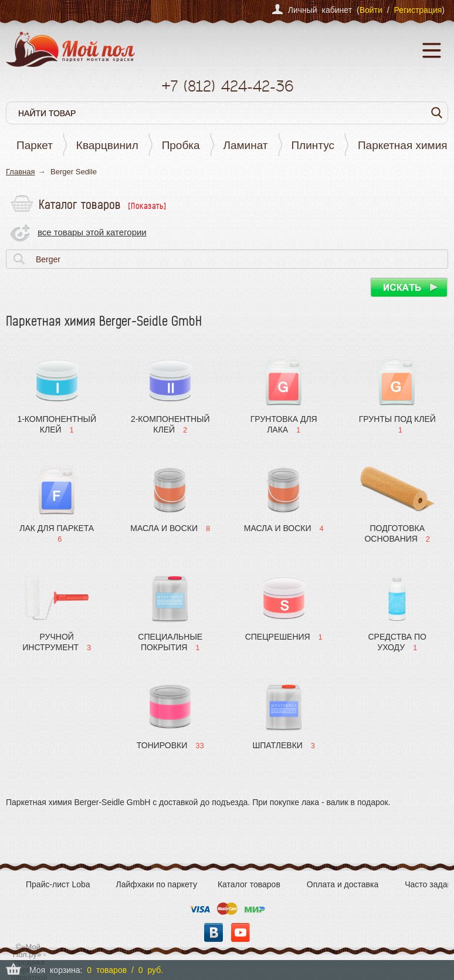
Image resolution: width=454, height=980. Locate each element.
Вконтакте (214, 932)
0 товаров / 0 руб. (125, 970)
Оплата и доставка (343, 884)
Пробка (181, 145)
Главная (20, 172)
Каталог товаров (249, 884)
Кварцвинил (107, 145)
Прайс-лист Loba (58, 884)
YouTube (240, 932)
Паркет (35, 145)
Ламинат (246, 145)
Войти (371, 10)
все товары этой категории (92, 232)
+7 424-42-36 (227, 86)
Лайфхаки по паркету (157, 884)
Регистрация (418, 10)
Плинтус (313, 145)
